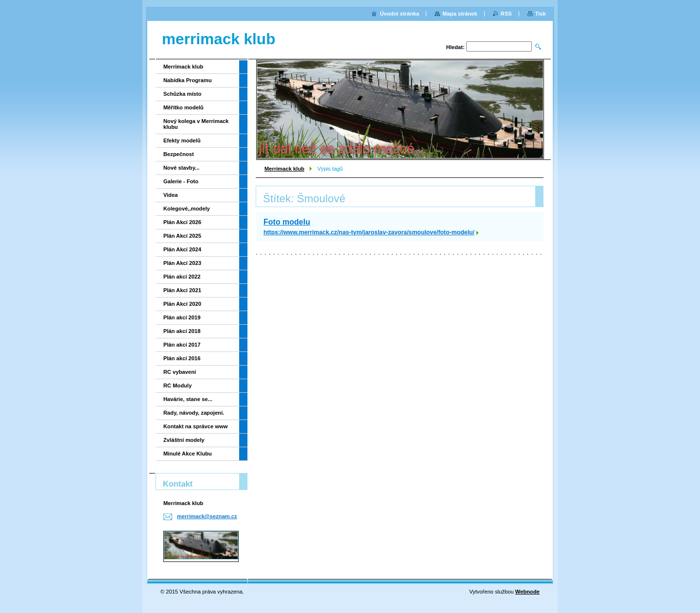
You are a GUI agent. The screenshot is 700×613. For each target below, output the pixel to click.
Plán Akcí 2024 (182, 249)
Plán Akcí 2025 (182, 236)
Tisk (541, 14)
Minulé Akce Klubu (188, 454)
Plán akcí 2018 (182, 331)
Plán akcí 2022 (182, 277)
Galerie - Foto (181, 181)
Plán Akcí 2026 (182, 222)
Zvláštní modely (184, 440)
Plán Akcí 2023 (182, 263)
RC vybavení (180, 372)
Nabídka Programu (187, 80)
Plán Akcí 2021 (182, 290)
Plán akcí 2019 (182, 317)
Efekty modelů (182, 140)
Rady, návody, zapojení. (194, 413)
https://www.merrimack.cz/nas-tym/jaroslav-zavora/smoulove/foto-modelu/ (369, 232)
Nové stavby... (181, 168)
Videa (171, 195)
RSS (506, 14)
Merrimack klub (284, 169)
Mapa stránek (460, 14)
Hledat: (455, 47)
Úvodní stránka (399, 14)
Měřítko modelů (184, 107)
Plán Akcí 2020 (182, 304)
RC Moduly (177, 385)
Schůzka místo (182, 94)
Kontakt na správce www (195, 426)
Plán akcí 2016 (182, 358)
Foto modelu (287, 222)
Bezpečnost (179, 154)
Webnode (527, 592)
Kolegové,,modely (187, 209)
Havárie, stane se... (188, 399)
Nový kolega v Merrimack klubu (196, 124)
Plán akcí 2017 (182, 345)
